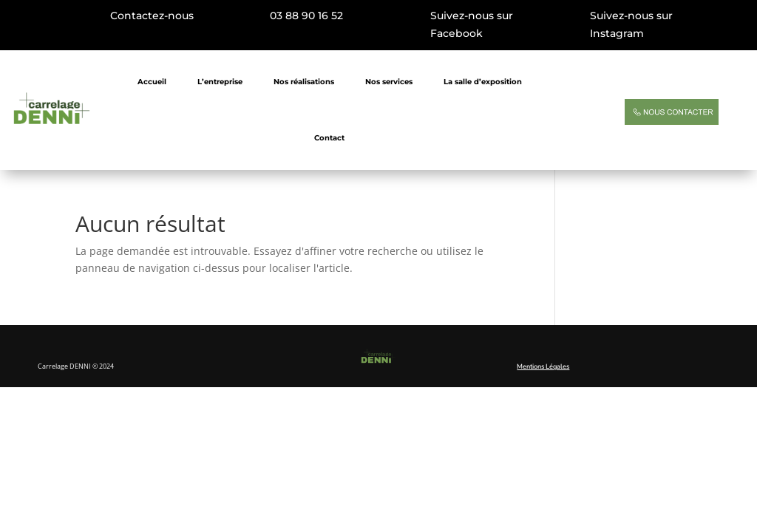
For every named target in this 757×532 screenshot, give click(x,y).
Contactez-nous (152, 16)
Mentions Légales (543, 366)
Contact (329, 138)
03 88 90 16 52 (306, 16)
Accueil (152, 82)
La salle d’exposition (483, 82)
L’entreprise (220, 82)
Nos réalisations (304, 82)
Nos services (389, 82)
